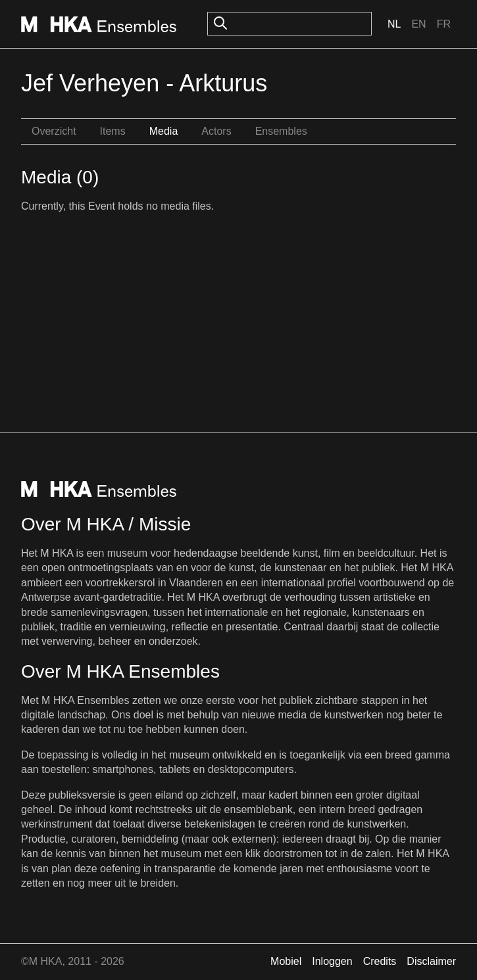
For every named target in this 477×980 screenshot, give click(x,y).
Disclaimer (431, 961)
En (418, 24)
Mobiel (286, 961)
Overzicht (54, 131)
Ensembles (281, 131)
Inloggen (332, 961)
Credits (380, 961)
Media (164, 131)
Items (113, 131)
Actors (216, 131)
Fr (444, 24)
